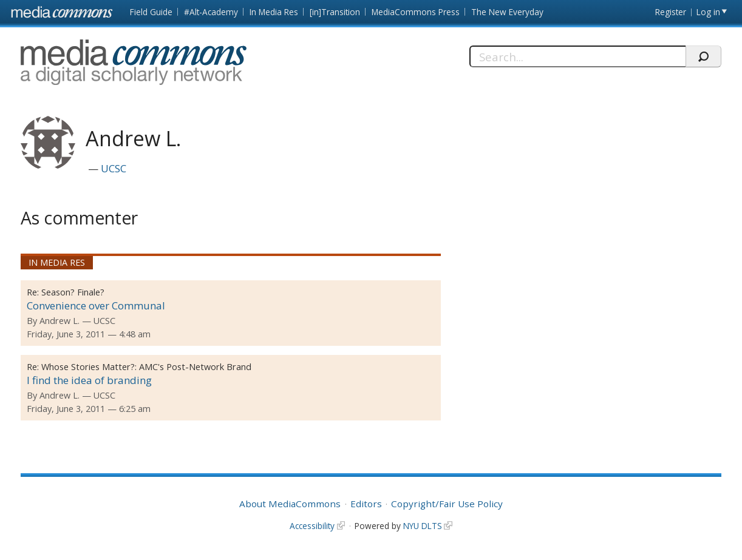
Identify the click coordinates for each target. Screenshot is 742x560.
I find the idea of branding (89, 380)
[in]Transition (335, 12)
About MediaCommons (290, 504)
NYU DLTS (423, 526)
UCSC (114, 168)
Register (671, 12)
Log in (708, 12)
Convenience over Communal (96, 305)
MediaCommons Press (416, 12)
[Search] (577, 56)
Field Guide (151, 12)
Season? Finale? (73, 292)
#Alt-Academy (211, 12)
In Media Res (274, 12)
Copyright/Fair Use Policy (447, 504)
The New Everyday (507, 12)
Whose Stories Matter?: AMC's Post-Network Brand (146, 367)
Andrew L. (60, 321)
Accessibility (312, 526)
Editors (366, 504)
